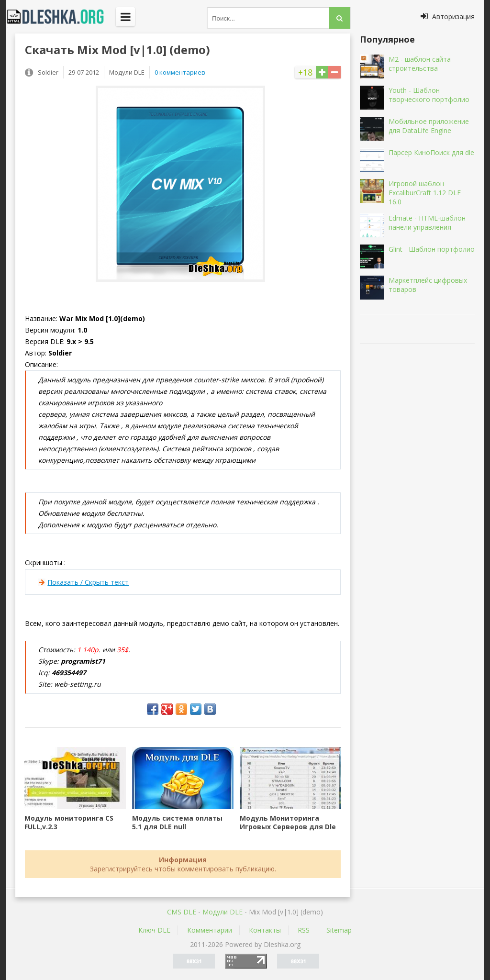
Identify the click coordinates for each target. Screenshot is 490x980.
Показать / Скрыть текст (88, 582)
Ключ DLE (154, 930)
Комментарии (210, 930)
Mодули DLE (223, 912)
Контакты (265, 930)
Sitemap (339, 930)
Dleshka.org (61, 17)
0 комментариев (180, 72)
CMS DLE (182, 912)
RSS (304, 930)
